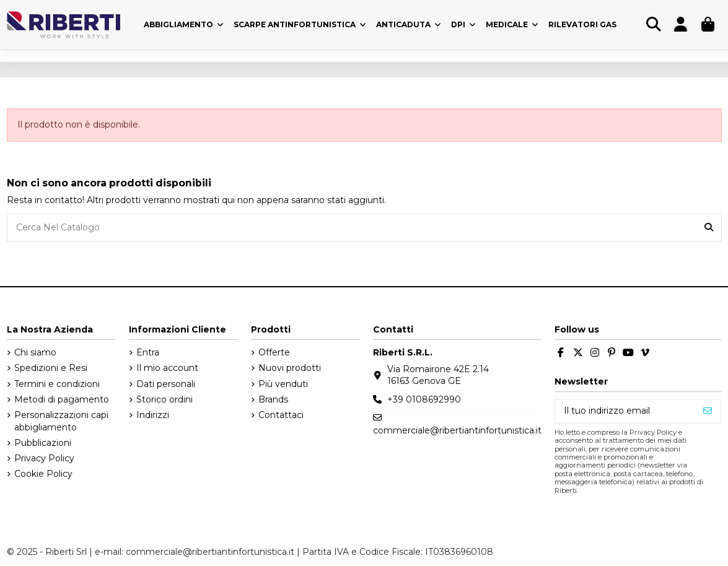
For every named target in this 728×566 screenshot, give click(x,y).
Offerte (274, 352)
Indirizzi (153, 415)
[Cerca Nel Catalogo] (709, 228)
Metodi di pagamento (62, 399)
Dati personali (166, 384)
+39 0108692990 (424, 399)
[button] (463, 25)
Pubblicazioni (43, 443)
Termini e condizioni (57, 384)
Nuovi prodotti (290, 368)
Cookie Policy (43, 474)
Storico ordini (164, 399)
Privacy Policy (44, 458)
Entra (148, 352)
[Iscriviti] (708, 411)
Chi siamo (35, 352)
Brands (273, 399)
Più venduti (283, 384)
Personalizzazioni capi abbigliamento (61, 421)
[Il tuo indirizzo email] (625, 411)
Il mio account (167, 368)
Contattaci (281, 415)
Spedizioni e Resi (51, 368)
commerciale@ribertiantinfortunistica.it (457, 430)
